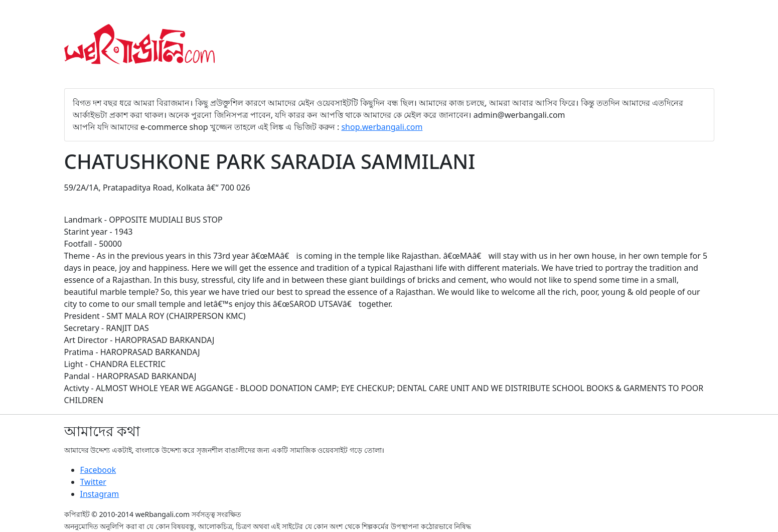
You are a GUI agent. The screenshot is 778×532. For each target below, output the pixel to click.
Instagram (100, 494)
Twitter (93, 482)
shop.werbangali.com (382, 127)
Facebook (98, 470)
